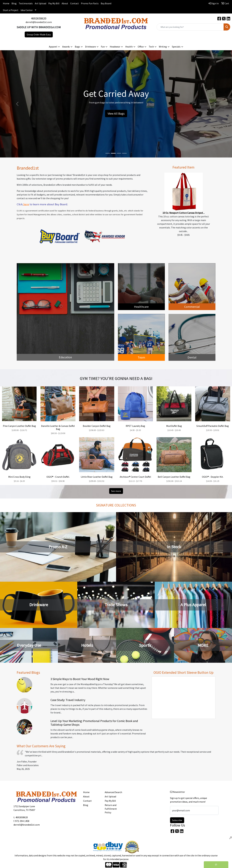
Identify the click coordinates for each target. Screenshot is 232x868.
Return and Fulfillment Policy (111, 809)
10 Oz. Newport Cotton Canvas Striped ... (184, 213)
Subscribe (177, 820)
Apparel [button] (53, 47)
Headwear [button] (115, 47)
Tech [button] (151, 47)
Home (6, 3)
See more (116, 491)
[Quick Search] (190, 27)
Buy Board (106, 3)
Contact (75, 3)
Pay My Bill (54, 3)
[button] (17, 104)
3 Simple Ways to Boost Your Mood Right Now (80, 679)
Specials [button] (176, 47)
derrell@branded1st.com (39, 22)
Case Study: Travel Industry (68, 700)
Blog (14, 3)
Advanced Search (113, 792)
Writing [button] (163, 47)
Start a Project (11, 10)
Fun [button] (103, 47)
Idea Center (27, 10)
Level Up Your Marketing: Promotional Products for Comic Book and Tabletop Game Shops (94, 723)
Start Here (116, 111)
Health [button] (129, 47)
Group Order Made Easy (39, 34)
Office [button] (141, 47)
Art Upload (40, 3)
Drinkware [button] (90, 47)
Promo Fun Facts (90, 3)
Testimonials (26, 3)
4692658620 (39, 18)
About (65, 3)
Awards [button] (66, 47)
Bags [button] (77, 47)
